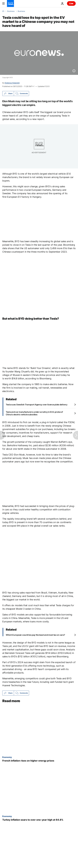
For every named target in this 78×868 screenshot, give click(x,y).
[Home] (3, 11)
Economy (7, 757)
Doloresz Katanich (12, 83)
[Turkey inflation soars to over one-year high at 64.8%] (39, 820)
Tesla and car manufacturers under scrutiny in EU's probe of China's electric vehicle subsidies (34, 413)
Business (11, 11)
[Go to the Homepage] (10, 3)
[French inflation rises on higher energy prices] (39, 761)
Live (71, 3)
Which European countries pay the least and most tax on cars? (35, 635)
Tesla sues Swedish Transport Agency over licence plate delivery (37, 405)
